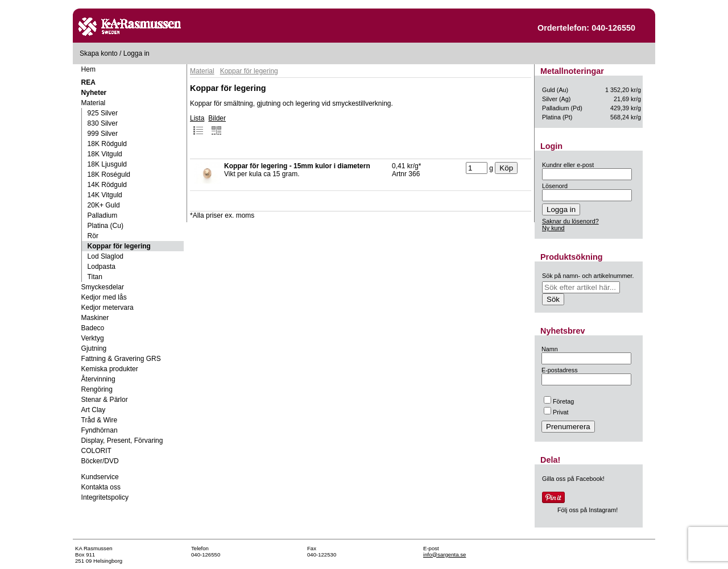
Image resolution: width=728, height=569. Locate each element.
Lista (197, 125)
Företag (559, 401)
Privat (556, 412)
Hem (88, 69)
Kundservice (100, 477)
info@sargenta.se (444, 555)
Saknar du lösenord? (570, 221)
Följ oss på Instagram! (588, 510)
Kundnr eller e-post (568, 165)
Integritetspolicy (105, 497)
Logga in (136, 53)
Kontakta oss (101, 487)
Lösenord (555, 186)
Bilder (217, 125)
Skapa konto (99, 53)
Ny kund (553, 228)
